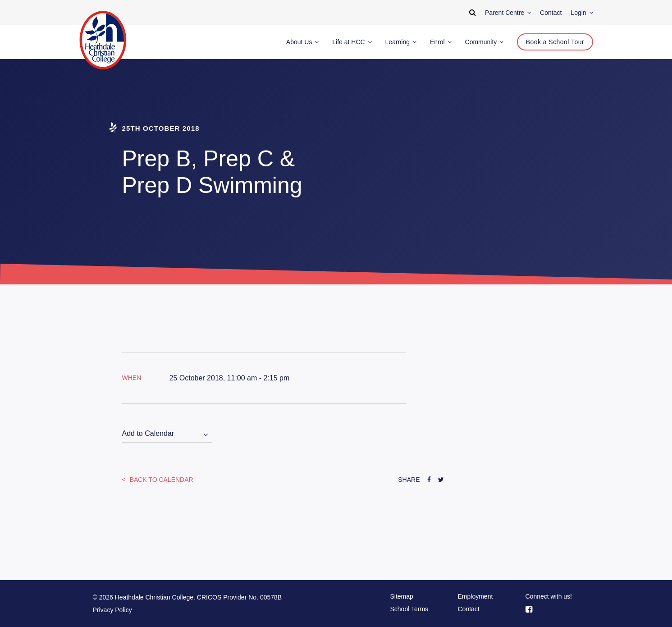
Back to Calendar (161, 480)
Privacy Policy (112, 610)
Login (582, 13)
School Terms (409, 609)
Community (485, 42)
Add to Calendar (148, 433)
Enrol (441, 42)
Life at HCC (352, 42)
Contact (469, 609)
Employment (475, 596)
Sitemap (402, 596)
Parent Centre (508, 13)
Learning (401, 42)
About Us (302, 42)
